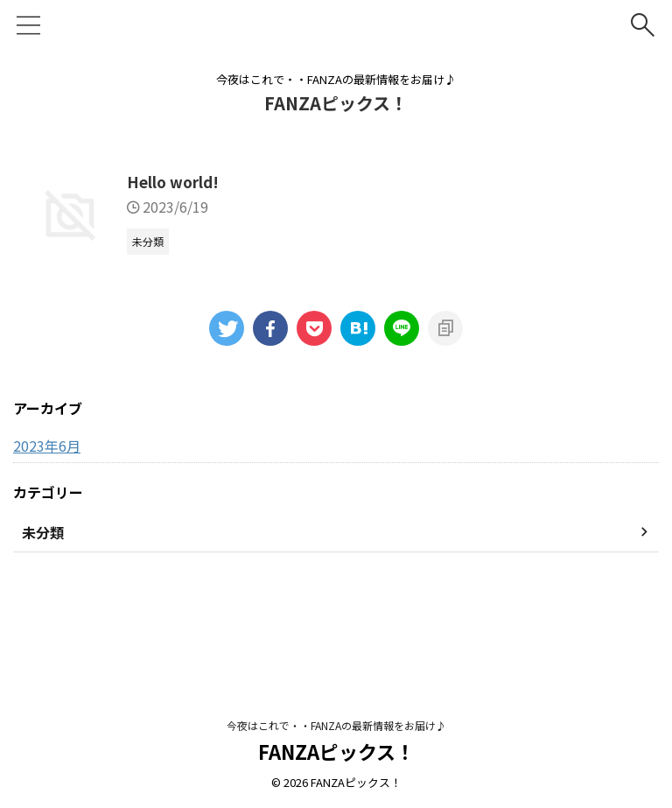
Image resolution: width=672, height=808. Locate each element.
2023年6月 (47, 533)
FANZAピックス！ (336, 103)
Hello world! (262, 183)
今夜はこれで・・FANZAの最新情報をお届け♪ (336, 726)
